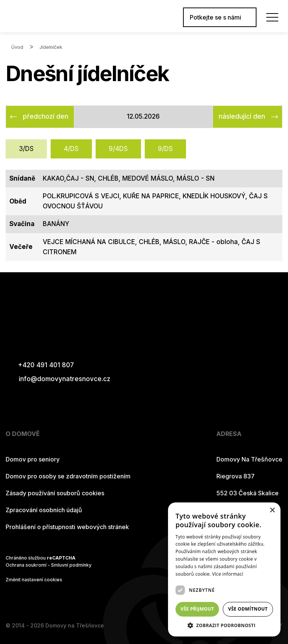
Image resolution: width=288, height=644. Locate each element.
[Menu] (272, 17)
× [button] (272, 511)
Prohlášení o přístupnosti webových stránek (67, 527)
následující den (242, 116)
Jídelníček (51, 47)
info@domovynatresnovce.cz (58, 379)
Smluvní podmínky (71, 565)
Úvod (17, 47)
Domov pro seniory (33, 459)
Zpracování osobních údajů (44, 510)
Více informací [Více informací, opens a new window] (228, 574)
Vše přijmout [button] (197, 609)
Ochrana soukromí (26, 565)
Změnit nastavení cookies (34, 580)
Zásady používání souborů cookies (55, 493)
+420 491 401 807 (40, 365)
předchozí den (46, 116)
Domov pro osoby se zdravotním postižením (68, 476)
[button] (224, 625)
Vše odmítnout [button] (248, 609)
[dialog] (224, 569)
